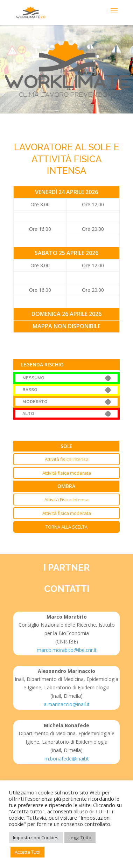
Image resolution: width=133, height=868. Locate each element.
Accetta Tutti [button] (27, 852)
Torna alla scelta (66, 527)
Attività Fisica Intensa (66, 500)
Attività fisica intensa (67, 459)
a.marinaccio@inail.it (67, 704)
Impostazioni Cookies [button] (36, 838)
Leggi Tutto (80, 838)
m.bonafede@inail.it (67, 759)
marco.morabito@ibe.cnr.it (67, 650)
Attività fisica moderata (67, 473)
